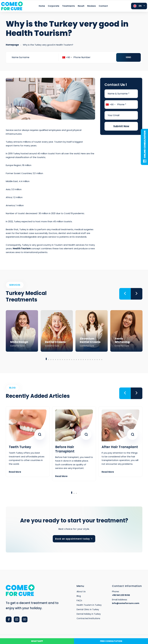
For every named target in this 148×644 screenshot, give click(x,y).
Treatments (69, 6)
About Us (81, 592)
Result (81, 6)
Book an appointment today (74, 539)
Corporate (54, 6)
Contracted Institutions (88, 618)
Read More (15, 472)
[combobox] (67, 57)
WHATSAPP (37, 641)
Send (128, 57)
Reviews (92, 6)
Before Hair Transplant (65, 449)
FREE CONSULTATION (111, 641)
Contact (103, 6)
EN (137, 6)
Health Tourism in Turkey (89, 605)
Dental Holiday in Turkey (89, 614)
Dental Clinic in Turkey (88, 609)
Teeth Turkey (20, 447)
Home (42, 6)
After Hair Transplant (120, 447)
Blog (79, 596)
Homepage (12, 45)
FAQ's (79, 600)
